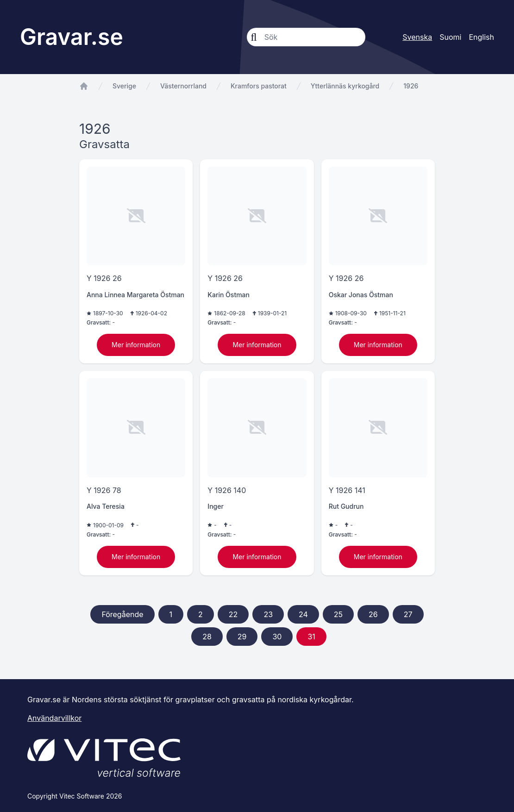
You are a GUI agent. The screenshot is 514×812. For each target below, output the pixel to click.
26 (373, 614)
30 (277, 637)
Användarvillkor (54, 718)
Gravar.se (72, 37)
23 (268, 614)
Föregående (122, 614)
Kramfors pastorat (259, 86)
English (481, 37)
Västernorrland (183, 86)
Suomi (450, 37)
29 (242, 637)
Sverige (124, 86)
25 (338, 614)
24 (303, 614)
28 (207, 637)
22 (233, 614)
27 (408, 614)
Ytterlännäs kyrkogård (345, 86)
